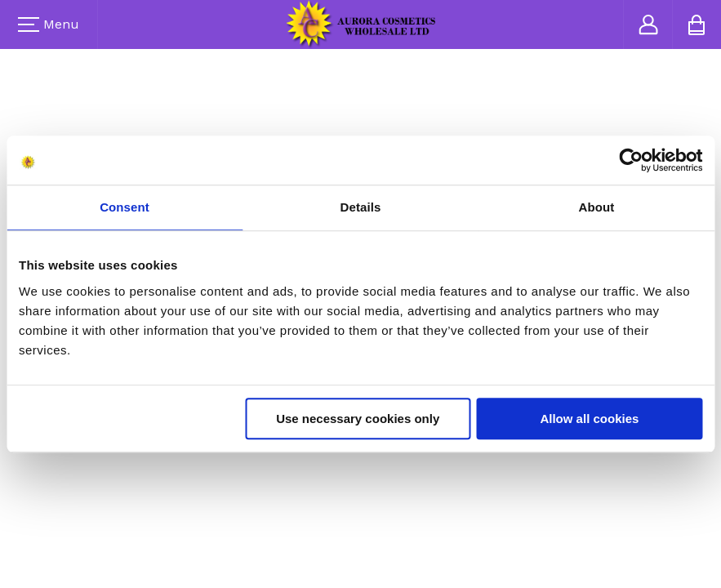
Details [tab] (361, 207)
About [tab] (597, 207)
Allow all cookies (589, 419)
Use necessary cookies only (358, 419)
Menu (49, 24)
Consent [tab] (125, 207)
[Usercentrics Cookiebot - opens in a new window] (631, 160)
